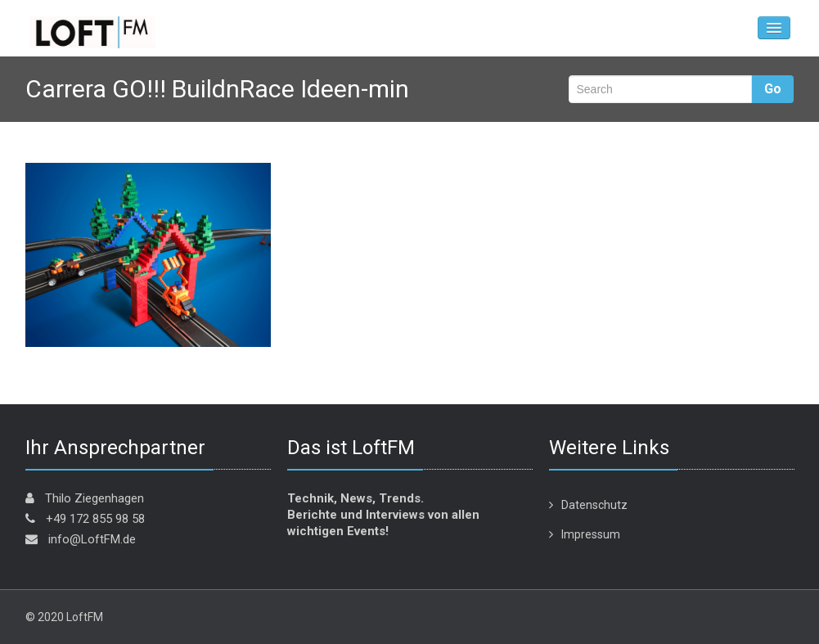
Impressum (591, 534)
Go (773, 89)
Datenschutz (594, 505)
